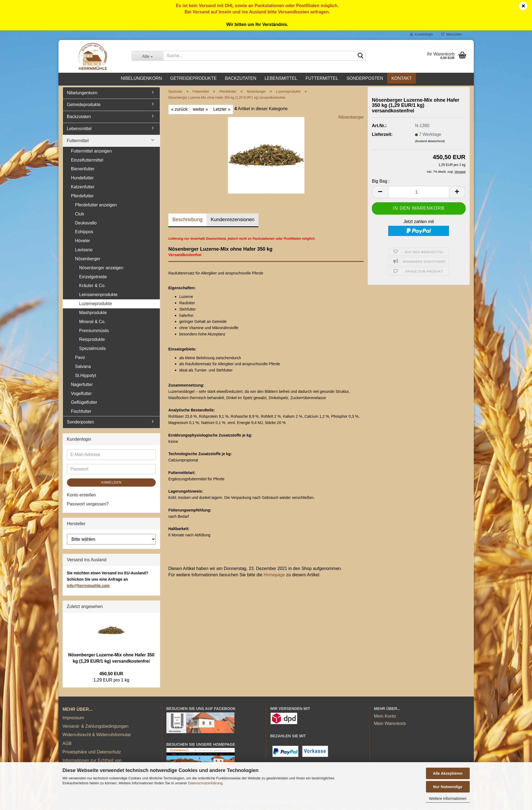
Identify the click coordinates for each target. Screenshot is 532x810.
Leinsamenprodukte (99, 296)
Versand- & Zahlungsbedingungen (96, 727)
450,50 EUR (111, 675)
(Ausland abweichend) (430, 142)
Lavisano (84, 251)
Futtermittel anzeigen (91, 152)
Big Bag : (381, 182)
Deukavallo (86, 224)
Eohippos (84, 233)
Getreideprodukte (193, 78)
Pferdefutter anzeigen (96, 206)
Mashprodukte (93, 314)
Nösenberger (351, 118)
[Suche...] (147, 56)
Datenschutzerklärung (205, 783)
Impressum (73, 719)
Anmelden (111, 484)
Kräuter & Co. (92, 287)
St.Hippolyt (86, 377)
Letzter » (222, 110)
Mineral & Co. (92, 323)
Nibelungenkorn (141, 78)
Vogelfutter (82, 394)
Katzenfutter (83, 188)
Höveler (83, 242)
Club (80, 215)
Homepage (274, 576)
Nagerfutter (82, 386)
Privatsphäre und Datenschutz (92, 753)
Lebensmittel (281, 78)
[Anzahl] (419, 193)
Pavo (80, 359)
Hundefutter (83, 179)
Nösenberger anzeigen (101, 269)
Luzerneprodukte (96, 305)
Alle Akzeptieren (448, 773)
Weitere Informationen (448, 799)
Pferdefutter (83, 197)
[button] (380, 193)
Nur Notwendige (448, 787)
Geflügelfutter (84, 403)
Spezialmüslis (93, 350)
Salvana (83, 368)
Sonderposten (365, 78)
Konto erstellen (82, 496)
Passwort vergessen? (88, 505)
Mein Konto (385, 717)
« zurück (179, 110)
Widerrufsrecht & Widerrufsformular (97, 736)
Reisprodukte (92, 340)
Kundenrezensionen (233, 221)
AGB (67, 744)
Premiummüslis (94, 331)
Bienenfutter (83, 170)
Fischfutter (81, 412)
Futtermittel (322, 78)
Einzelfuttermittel (87, 161)
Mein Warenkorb (390, 725)
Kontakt (401, 78)
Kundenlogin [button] (421, 34)
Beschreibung (187, 221)
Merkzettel (451, 34)
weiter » (200, 110)
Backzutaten (241, 78)
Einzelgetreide (93, 278)
